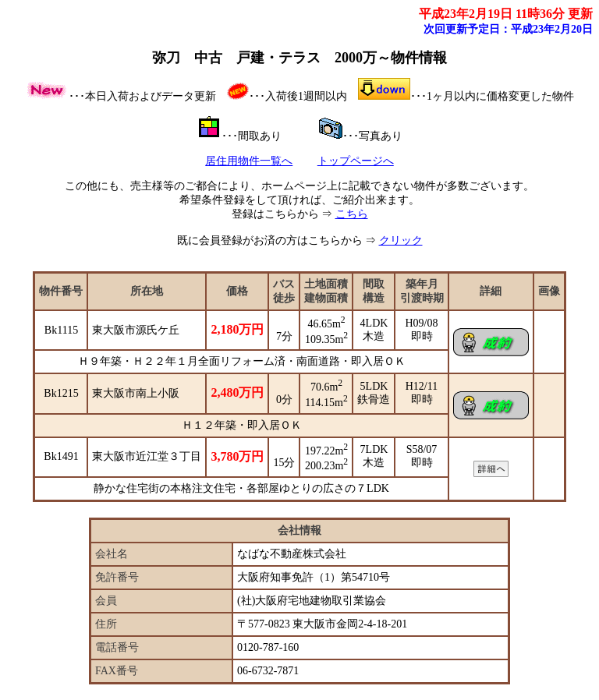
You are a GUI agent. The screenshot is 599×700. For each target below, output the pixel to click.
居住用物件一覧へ (249, 161)
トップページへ (356, 161)
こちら (352, 214)
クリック (401, 240)
